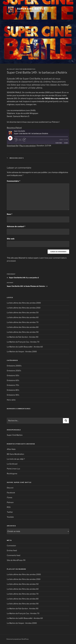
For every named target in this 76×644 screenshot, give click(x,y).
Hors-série (11, 400)
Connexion (11, 546)
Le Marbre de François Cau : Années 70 (23, 342)
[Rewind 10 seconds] (16, 140)
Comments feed (14, 555)
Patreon (10, 502)
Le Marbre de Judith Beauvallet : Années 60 (25, 347)
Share (66, 143)
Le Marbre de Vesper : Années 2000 (22, 352)
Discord (10, 488)
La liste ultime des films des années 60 (23, 317)
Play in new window (28, 146)
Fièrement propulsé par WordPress (18, 639)
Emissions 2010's (14, 371)
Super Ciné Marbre (15, 435)
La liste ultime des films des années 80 (23, 327)
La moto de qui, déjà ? (16, 459)
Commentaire (14, 181)
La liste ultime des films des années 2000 (24, 303)
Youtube (10, 517)
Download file (13, 146)
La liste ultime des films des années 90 (23, 332)
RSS (9, 507)
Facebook (11, 493)
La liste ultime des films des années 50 (23, 313)
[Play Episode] (10, 138)
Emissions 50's (13, 375)
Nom (10, 214)
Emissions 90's (13, 395)
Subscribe (59, 143)
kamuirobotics (29, 69)
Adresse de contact (16, 226)
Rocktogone (12, 474)
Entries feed (12, 550)
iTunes (10, 497)
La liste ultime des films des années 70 (23, 322)
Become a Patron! (14, 128)
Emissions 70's (13, 385)
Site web (11, 239)
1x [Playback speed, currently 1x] (20, 140)
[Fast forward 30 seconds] (26, 140)
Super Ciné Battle (31, 9)
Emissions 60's (13, 380)
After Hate (11, 449)
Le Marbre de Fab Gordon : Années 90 (23, 337)
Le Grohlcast (12, 464)
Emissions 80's (13, 390)
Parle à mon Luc (13, 469)
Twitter (10, 512)
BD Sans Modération (15, 454)
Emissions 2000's (17, 158)
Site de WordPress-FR (16, 560)
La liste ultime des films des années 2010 (24, 308)
